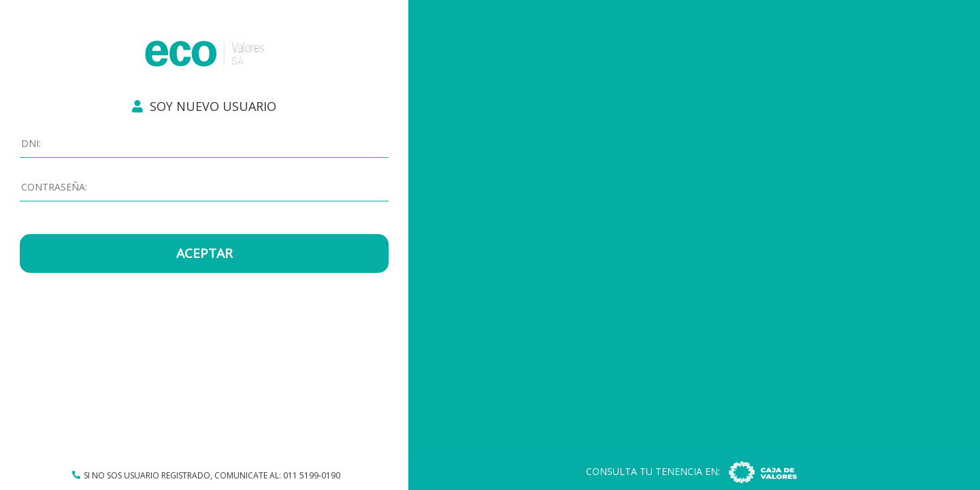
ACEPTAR (205, 253)
